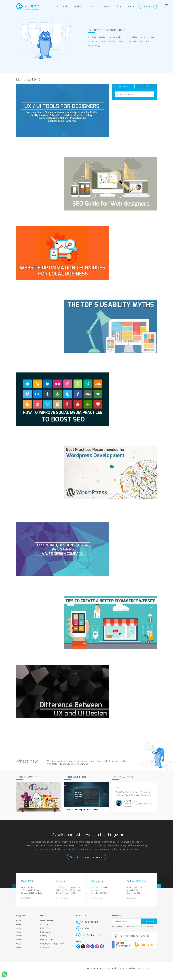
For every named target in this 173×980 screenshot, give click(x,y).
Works (19, 938)
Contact (132, 6)
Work (65, 6)
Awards (107, 6)
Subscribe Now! (149, 927)
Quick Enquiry (148, 6)
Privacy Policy (144, 974)
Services (78, 6)
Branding (44, 942)
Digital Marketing (47, 938)
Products (93, 6)
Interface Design (47, 946)
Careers (19, 946)
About (19, 930)
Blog (119, 6)
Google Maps (26, 904)
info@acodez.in (87, 928)
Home (19, 926)
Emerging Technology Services (52, 949)
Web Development (48, 926)
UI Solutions (45, 953)
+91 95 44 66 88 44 (89, 941)
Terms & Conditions (128, 974)
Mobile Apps (45, 934)
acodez (83, 934)
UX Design (44, 930)
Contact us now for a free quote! (86, 863)
